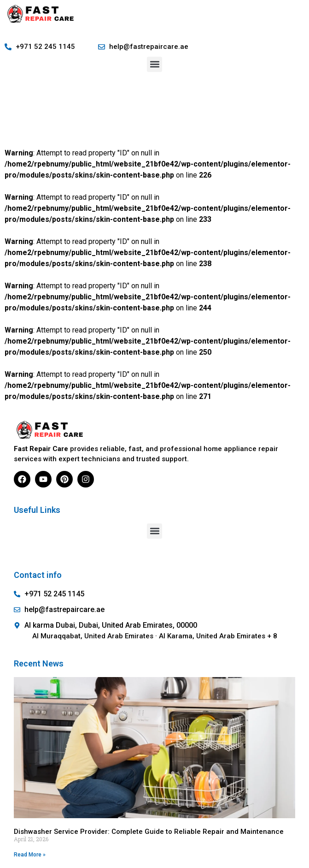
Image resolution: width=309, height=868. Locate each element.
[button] (154, 64)
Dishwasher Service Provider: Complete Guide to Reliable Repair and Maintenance (149, 832)
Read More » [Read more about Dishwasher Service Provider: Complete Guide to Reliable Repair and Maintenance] (30, 855)
